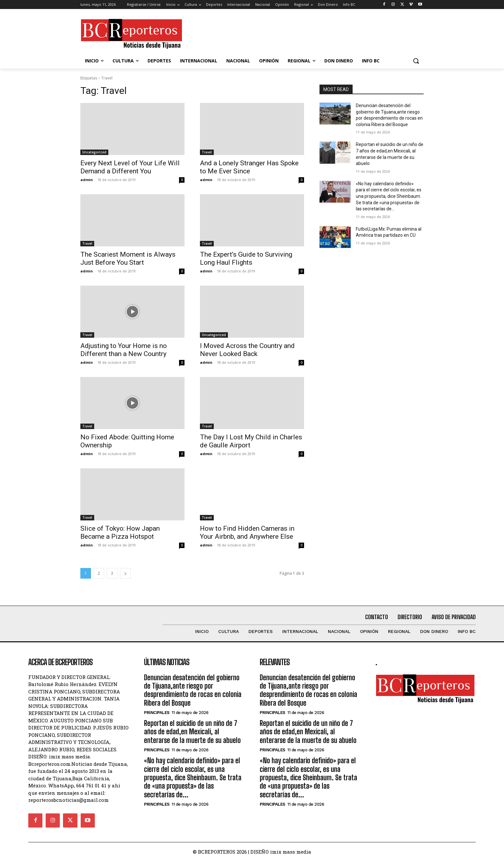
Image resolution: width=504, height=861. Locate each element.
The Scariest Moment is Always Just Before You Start (128, 258)
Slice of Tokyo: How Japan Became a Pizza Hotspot (120, 532)
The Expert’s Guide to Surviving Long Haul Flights (246, 258)
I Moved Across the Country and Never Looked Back (247, 350)
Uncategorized (94, 152)
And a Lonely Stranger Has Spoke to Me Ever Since (249, 167)
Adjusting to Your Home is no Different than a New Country (124, 350)
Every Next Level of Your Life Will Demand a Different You (130, 167)
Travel (207, 152)
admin (87, 180)
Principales (157, 713)
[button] (416, 61)
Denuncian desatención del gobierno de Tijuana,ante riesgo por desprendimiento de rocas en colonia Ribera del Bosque (193, 690)
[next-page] (125, 573)
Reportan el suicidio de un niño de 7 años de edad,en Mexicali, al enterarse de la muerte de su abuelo (192, 732)
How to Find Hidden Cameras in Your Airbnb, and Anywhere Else (247, 532)
